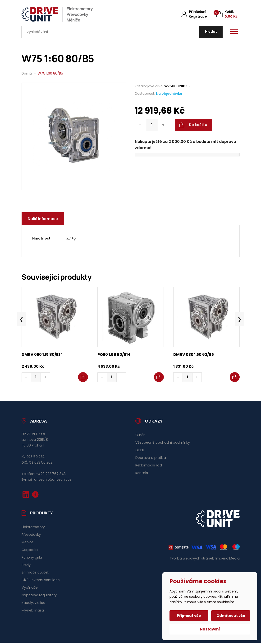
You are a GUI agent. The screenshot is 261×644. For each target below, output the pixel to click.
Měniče (27, 543)
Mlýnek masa (33, 611)
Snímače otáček (35, 573)
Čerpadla (30, 551)
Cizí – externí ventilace (41, 581)
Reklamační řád (149, 466)
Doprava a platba (151, 459)
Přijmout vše (189, 616)
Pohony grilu (32, 558)
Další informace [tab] (43, 220)
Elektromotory (33, 528)
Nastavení (210, 629)
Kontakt (142, 474)
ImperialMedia (228, 559)
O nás (140, 436)
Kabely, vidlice (33, 604)
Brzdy (26, 566)
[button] (83, 378)
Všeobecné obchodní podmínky (163, 444)
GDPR (140, 451)
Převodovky (31, 536)
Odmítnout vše (231, 616)
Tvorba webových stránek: (192, 559)
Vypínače (30, 589)
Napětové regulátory (39, 596)
